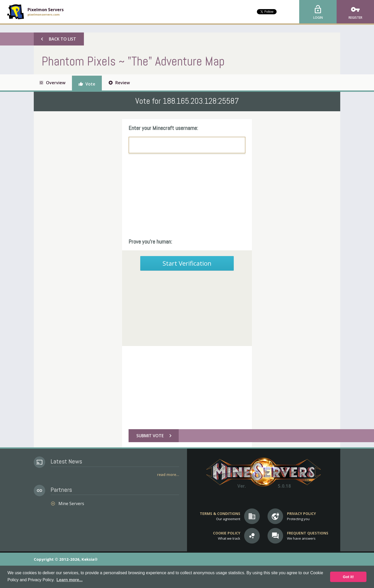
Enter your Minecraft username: (163, 128)
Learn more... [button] (70, 580)
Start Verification (187, 263)
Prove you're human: (150, 241)
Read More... (168, 475)
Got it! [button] (348, 577)
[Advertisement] (187, 196)
